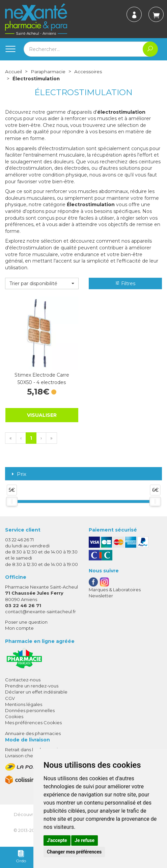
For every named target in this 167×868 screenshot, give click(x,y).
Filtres (125, 283)
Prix (18, 474)
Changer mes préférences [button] (74, 852)
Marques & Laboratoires (115, 589)
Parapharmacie (48, 72)
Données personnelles (30, 710)
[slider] (12, 501)
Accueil (13, 72)
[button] (42, 283)
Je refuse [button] (85, 840)
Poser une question (26, 622)
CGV (10, 698)
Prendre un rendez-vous (32, 685)
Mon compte (19, 628)
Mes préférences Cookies (33, 722)
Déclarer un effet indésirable (36, 691)
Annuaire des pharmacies (33, 733)
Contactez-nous (23, 679)
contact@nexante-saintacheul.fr (40, 611)
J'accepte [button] (57, 840)
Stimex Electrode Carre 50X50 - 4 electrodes (42, 378)
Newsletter (101, 595)
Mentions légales (24, 704)
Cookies (14, 716)
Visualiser (42, 415)
